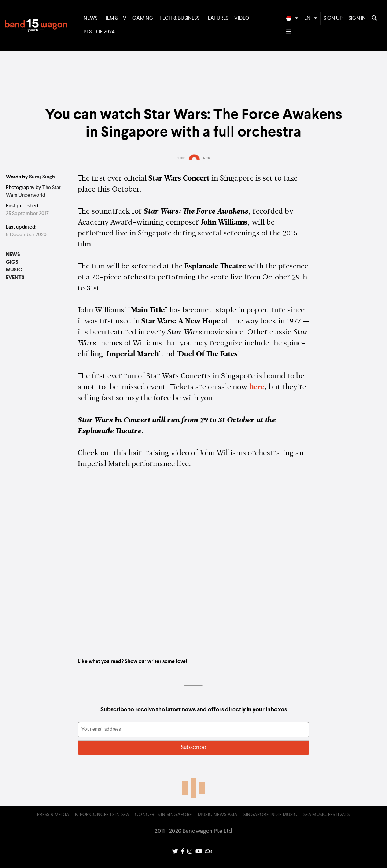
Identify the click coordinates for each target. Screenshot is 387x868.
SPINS (181, 158)
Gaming (143, 18)
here (257, 387)
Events (15, 278)
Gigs (12, 262)
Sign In (357, 18)
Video (242, 18)
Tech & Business (179, 18)
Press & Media (53, 815)
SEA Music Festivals (327, 815)
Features (217, 18)
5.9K (207, 158)
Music (14, 270)
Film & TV (115, 18)
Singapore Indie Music (270, 815)
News (91, 18)
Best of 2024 (99, 32)
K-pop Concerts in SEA (102, 815)
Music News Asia (218, 815)
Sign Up (333, 18)
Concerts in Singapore (163, 815)
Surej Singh (42, 177)
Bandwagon (36, 25)
